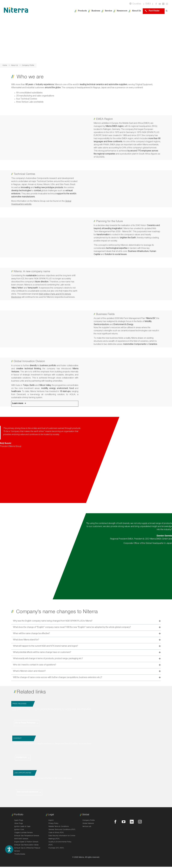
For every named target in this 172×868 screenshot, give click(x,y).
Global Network (88, 824)
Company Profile (88, 821)
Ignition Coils (19, 830)
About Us (136, 11)
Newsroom (122, 11)
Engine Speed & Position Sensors (26, 842)
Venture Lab (87, 827)
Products (82, 11)
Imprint (51, 821)
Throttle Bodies (20, 854)
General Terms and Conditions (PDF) (62, 830)
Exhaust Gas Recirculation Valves (26, 845)
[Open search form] (167, 11)
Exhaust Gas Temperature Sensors (27, 836)
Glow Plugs (19, 824)
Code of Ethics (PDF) (56, 833)
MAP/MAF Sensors (21, 839)
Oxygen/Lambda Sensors (23, 833)
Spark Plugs (19, 821)
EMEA (148, 4)
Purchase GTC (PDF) (56, 848)
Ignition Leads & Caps (22, 827)
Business (96, 11)
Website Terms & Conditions (59, 827)
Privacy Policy (53, 824)
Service (108, 11)
